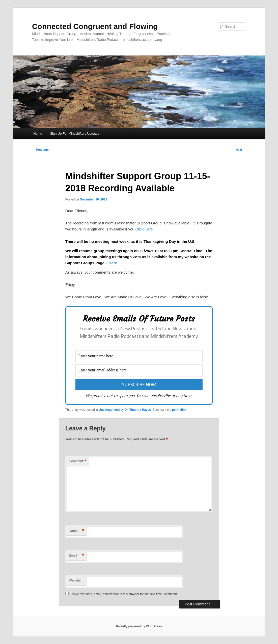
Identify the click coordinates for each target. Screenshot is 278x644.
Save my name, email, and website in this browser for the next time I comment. (125, 594)
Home (38, 134)
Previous (40, 150)
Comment (78, 461)
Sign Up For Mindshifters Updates (75, 134)
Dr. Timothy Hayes (138, 410)
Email (76, 556)
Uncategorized (109, 410)
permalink (179, 410)
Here (113, 263)
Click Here (144, 229)
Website (75, 580)
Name (76, 531)
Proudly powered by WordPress (139, 626)
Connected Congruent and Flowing (95, 26)
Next (241, 150)
